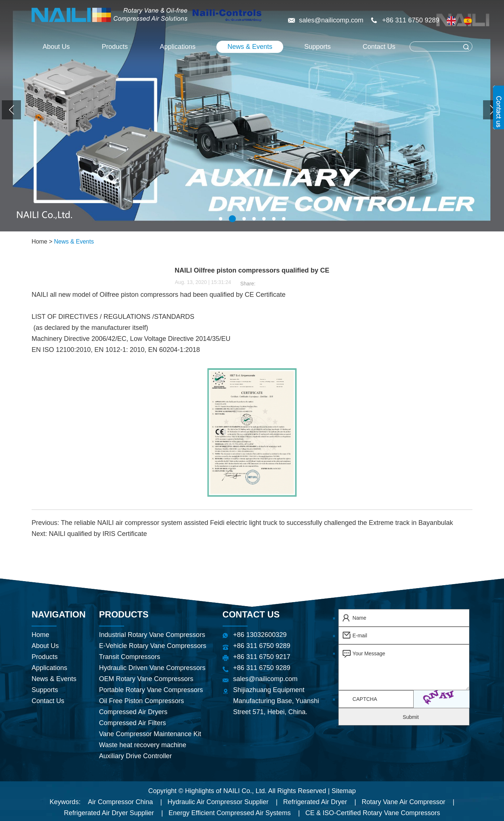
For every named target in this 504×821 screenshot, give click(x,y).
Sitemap (344, 791)
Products (115, 47)
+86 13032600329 (260, 635)
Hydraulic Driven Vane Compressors (152, 668)
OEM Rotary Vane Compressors (146, 679)
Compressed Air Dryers (133, 712)
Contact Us (379, 47)
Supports (317, 47)
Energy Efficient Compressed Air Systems (230, 813)
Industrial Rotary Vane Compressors (152, 635)
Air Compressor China (120, 802)
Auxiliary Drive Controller (136, 756)
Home (39, 242)
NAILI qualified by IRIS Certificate (98, 534)
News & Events (250, 47)
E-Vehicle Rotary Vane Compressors (153, 646)
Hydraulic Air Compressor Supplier (218, 802)
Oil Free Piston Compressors (142, 701)
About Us (56, 47)
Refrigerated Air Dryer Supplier (109, 813)
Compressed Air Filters (133, 723)
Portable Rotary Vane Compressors (151, 690)
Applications (178, 47)
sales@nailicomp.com (332, 20)
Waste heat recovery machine (143, 745)
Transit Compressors (130, 657)
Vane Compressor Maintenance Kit (150, 734)
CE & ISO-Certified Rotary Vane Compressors (373, 813)
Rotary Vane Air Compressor (403, 802)
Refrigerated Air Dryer (315, 802)
